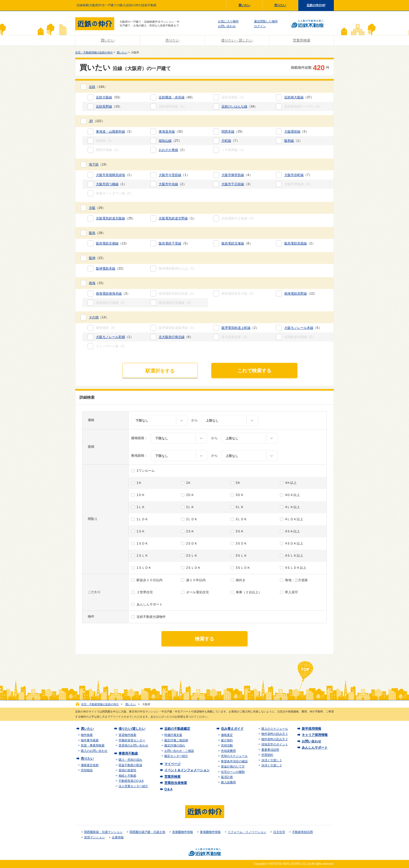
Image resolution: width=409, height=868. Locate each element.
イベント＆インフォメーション (187, 770)
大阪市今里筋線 (170, 175)
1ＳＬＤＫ (144, 568)
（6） (176, 337)
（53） (109, 97)
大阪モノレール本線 (299, 328)
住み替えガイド (232, 729)
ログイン (260, 26)
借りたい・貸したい (237, 40)
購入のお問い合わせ (94, 751)
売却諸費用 (228, 751)
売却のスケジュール (234, 756)
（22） (97, 258)
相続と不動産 (127, 776)
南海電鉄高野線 (296, 294)
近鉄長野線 (104, 106)
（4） (237, 175)
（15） (97, 283)
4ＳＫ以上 (292, 531)
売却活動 (227, 745)
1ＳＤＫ (142, 543)
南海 (92, 283)
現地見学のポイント (275, 744)
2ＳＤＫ (192, 543)
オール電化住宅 (197, 592)
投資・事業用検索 (93, 745)
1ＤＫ (141, 495)
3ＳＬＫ (242, 556)
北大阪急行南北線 (172, 337)
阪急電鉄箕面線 (296, 243)
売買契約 (267, 755)
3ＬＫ (240, 507)
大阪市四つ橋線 (107, 184)
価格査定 (227, 735)
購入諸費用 (228, 782)
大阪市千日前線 (233, 184)
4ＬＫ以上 (292, 507)
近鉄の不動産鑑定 (177, 729)
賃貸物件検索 (127, 735)
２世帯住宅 (145, 592)
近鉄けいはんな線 (234, 106)
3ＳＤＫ (242, 543)
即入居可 (292, 592)
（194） (98, 87)
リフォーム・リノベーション (247, 832)
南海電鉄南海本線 (109, 294)
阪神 (92, 258)
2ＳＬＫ (192, 556)
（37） (299, 97)
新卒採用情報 (311, 729)
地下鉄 (94, 164)
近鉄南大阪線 (294, 97)
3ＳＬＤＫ (243, 568)
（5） (297, 132)
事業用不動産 (128, 753)
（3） (115, 132)
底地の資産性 (127, 770)
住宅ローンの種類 (233, 772)
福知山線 (165, 141)
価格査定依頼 (90, 765)
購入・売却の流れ (130, 760)
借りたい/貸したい (132, 729)
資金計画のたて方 (233, 766)
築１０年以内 (196, 580)
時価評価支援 (173, 735)
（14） (99, 317)
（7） (231, 141)
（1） (293, 141)
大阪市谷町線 (294, 175)
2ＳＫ (190, 531)
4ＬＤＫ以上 (294, 519)
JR (91, 121)
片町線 (226, 141)
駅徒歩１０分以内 (150, 580)
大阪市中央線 (168, 184)
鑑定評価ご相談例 (176, 740)
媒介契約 (227, 740)
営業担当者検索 (176, 783)
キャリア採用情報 (315, 735)
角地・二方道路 (296, 580)
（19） (99, 164)
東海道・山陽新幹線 (110, 132)
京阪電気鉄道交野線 (173, 218)
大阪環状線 (292, 132)
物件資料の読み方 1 (274, 734)
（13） (112, 243)
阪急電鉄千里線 (170, 243)
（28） (97, 233)
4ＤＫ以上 (292, 495)
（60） (177, 97)
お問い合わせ (227, 26)
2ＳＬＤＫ (194, 568)
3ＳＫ (240, 531)
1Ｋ (139, 483)
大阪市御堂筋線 (233, 175)
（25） (233, 132)
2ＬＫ (190, 507)
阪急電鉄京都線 (107, 243)
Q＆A (168, 789)
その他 (94, 317)
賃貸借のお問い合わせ (133, 745)
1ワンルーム (146, 471)
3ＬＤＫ (242, 519)
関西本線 (228, 132)
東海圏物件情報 (210, 832)
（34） (239, 106)
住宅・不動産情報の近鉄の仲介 (94, 52)
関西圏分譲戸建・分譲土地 (147, 832)
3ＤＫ (240, 495)
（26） (97, 208)
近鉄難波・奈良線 (172, 97)
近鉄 (92, 87)
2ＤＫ (190, 495)
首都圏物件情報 (183, 832)
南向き (241, 580)
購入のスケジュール (275, 729)
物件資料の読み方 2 (274, 739)
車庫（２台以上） (249, 592)
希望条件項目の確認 (234, 761)
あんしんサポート (150, 604)
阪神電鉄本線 (106, 268)
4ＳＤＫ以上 (294, 543)
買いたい (244, 5)
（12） (301, 294)
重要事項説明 (270, 750)
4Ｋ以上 (291, 483)
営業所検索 (302, 40)
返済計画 (227, 777)
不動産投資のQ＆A (131, 781)
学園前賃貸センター (132, 740)
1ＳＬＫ (142, 556)
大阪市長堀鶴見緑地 (110, 175)
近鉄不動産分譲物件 (151, 617)
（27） (170, 141)
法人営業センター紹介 (133, 786)
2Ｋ (189, 483)
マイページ (172, 764)
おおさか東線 (168, 150)
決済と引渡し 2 (271, 765)
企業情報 (118, 837)
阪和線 (289, 141)
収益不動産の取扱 (130, 765)
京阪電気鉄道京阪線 (110, 218)
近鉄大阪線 (104, 97)
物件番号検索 (90, 740)
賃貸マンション (94, 837)
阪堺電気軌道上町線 (236, 328)
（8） (237, 243)
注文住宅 (279, 832)
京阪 (92, 208)
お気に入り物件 (228, 21)
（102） (97, 121)
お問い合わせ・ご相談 (179, 751)
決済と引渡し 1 (271, 760)
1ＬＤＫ (142, 519)
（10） (109, 106)
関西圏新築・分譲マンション (103, 832)
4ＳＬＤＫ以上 (296, 568)
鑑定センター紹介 (176, 756)
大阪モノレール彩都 (110, 337)
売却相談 (87, 770)
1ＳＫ (141, 531)
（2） (173, 150)
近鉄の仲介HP (316, 5)
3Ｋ (238, 483)
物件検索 (87, 735)
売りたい (280, 5)
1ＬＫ (141, 507)
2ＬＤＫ (192, 519)
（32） (172, 132)
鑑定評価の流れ (175, 745)
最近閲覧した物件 (266, 21)
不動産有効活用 (302, 832)
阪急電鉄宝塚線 (233, 243)
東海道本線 (167, 132)
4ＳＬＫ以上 (294, 556)
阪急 (92, 233)
